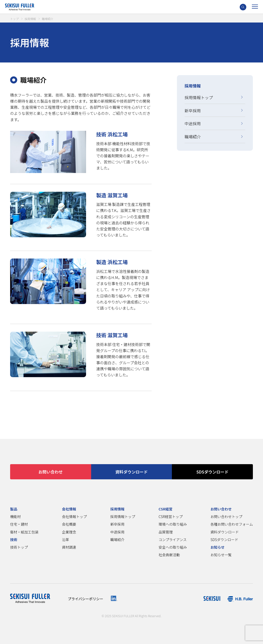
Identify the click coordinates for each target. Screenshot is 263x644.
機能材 (15, 517)
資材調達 (69, 547)
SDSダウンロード (213, 472)
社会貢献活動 (169, 555)
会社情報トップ (74, 517)
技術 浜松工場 (115, 134)
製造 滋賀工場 (115, 195)
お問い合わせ (51, 472)
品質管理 (166, 532)
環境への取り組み (173, 524)
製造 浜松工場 (115, 262)
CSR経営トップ (171, 517)
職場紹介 (193, 137)
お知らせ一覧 (221, 555)
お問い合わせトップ (226, 517)
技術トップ (19, 547)
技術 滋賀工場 (115, 335)
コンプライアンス (173, 540)
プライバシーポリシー (86, 599)
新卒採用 (193, 111)
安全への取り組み (173, 547)
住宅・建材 (19, 524)
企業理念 (69, 532)
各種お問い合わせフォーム (232, 524)
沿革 (66, 540)
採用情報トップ (199, 97)
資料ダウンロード (131, 472)
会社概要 (69, 524)
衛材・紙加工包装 (24, 532)
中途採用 (193, 123)
